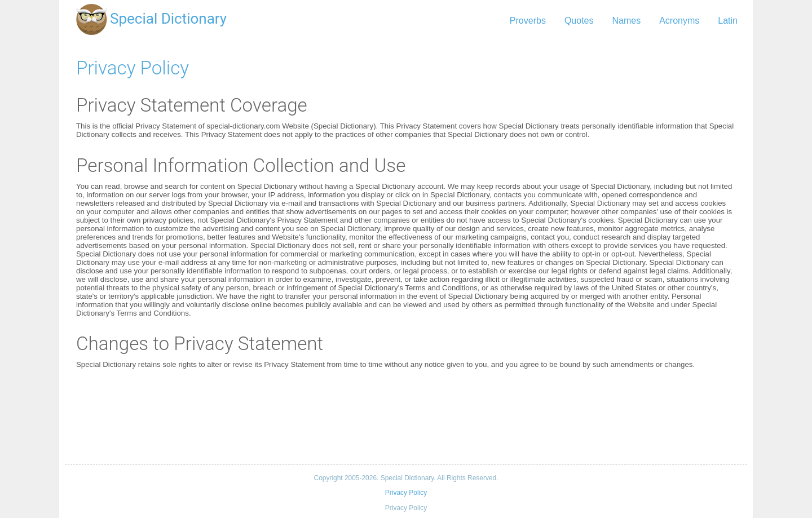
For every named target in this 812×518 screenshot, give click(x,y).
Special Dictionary (168, 19)
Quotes (579, 21)
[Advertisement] (406, 417)
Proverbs (528, 21)
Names (626, 21)
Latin (728, 21)
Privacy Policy (133, 68)
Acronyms (679, 21)
